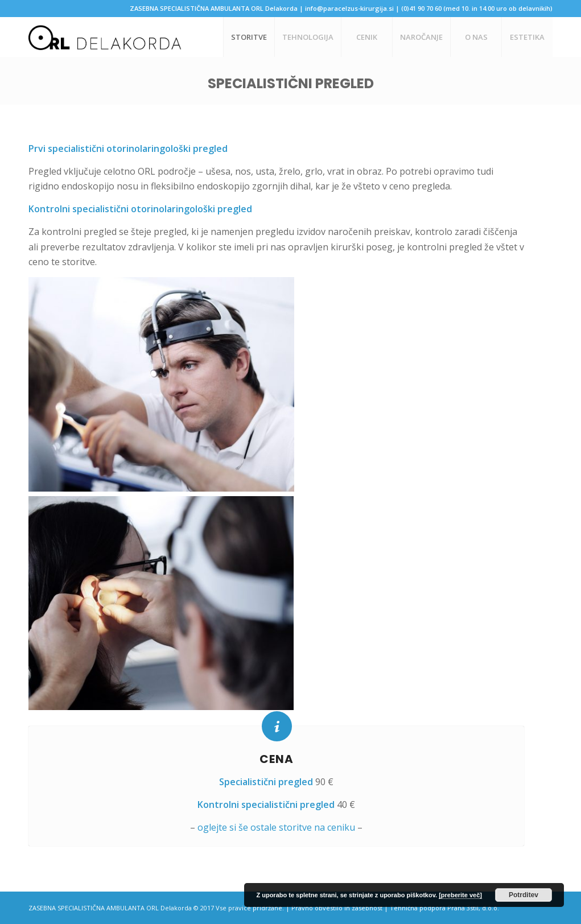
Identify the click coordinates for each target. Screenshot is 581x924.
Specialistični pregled (291, 83)
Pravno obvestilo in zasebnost (337, 908)
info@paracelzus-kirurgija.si (349, 8)
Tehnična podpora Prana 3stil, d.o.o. (444, 908)
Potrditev (524, 895)
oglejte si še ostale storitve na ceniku (276, 827)
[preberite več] (460, 895)
